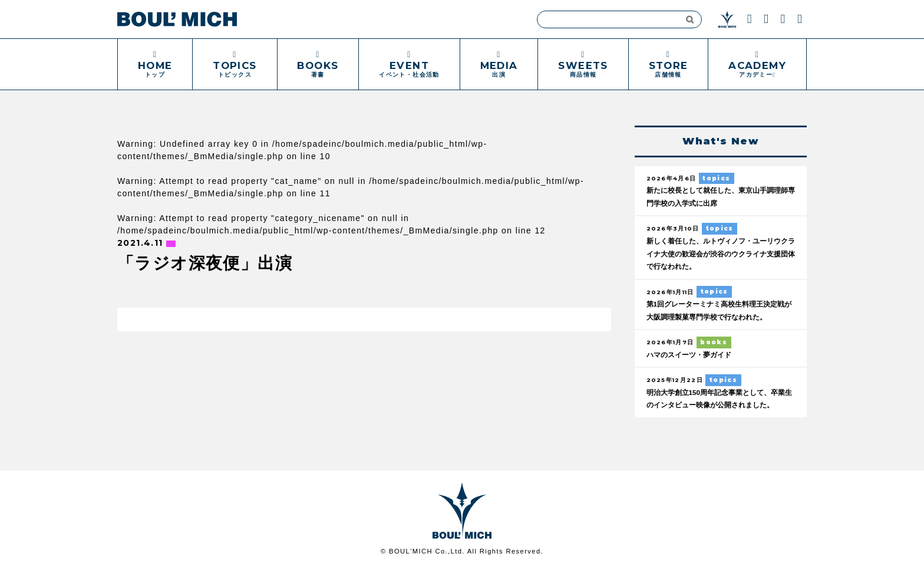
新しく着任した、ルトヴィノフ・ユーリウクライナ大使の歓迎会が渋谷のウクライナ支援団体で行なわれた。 (719, 254)
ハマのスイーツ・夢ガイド (692, 355)
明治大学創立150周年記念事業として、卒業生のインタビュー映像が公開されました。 (718, 406)
